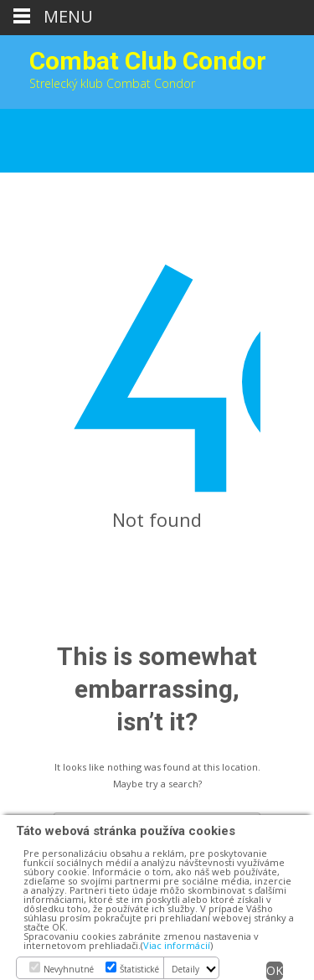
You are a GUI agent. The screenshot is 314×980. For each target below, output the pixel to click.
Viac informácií (177, 945)
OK (275, 970)
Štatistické (139, 969)
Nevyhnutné (69, 969)
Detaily (185, 969)
